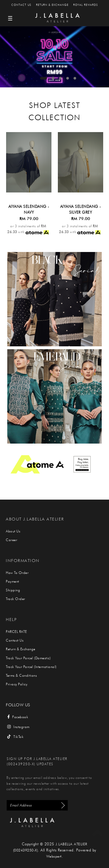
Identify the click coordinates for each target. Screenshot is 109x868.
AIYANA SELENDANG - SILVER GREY (81, 209)
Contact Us (21, 5)
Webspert (54, 856)
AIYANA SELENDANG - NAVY (29, 209)
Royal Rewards (86, 5)
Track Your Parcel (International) (31, 667)
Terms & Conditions (21, 675)
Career (11, 540)
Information (23, 560)
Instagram (18, 727)
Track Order (16, 599)
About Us (13, 531)
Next (102, 59)
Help (11, 619)
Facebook (18, 717)
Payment (12, 581)
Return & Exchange (52, 5)
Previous (7, 59)
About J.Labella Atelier (35, 519)
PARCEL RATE (16, 632)
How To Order (17, 573)
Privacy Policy (17, 684)
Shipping (13, 590)
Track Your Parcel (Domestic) (28, 658)
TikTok (15, 737)
